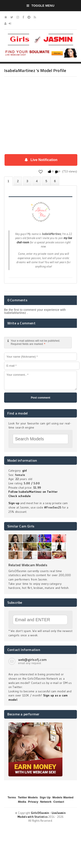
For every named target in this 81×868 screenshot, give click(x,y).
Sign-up (14, 503)
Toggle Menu (40, 6)
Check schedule (20, 496)
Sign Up (45, 797)
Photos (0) (18, 181)
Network (46, 802)
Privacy (33, 802)
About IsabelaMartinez (8, 181)
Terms (12, 797)
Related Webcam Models (28, 565)
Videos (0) (27, 181)
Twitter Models (28, 797)
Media (22, 802)
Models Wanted (63, 797)
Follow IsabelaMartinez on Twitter (33, 492)
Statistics (37, 181)
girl (25, 471)
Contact (59, 802)
